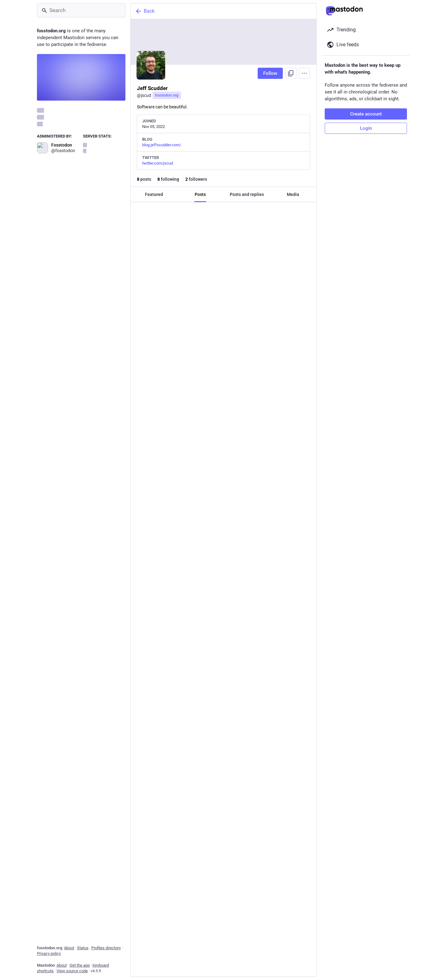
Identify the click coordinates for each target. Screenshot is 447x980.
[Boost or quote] (184, 268)
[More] (308, 268)
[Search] (81, 10)
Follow (270, 73)
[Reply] (142, 268)
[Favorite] (226, 268)
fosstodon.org (167, 95)
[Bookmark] (266, 268)
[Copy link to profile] (291, 73)
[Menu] (305, 73)
